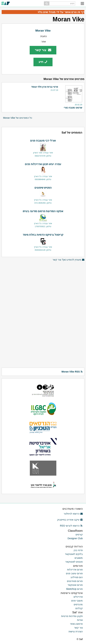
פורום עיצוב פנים (74, 573)
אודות (80, 620)
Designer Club (75, 538)
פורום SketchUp (74, 589)
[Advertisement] (43, 285)
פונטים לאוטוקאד (74, 562)
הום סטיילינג (77, 577)
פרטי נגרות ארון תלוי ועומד (45, 87)
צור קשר (43, 50)
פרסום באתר (76, 624)
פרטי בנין (78, 550)
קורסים (79, 535)
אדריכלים (78, 597)
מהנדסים (78, 604)
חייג (43, 62)
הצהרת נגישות (76, 631)
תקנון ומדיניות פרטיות (72, 616)
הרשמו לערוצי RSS (71, 526)
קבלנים (79, 608)
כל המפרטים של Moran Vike (18, 118)
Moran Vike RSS (72, 372)
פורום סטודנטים (75, 581)
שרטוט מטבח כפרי (73, 108)
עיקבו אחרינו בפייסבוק (70, 520)
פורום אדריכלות (75, 570)
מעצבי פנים (77, 601)
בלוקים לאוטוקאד (74, 554)
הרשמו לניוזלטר (73, 514)
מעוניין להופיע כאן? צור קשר (68, 260)
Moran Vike (43, 31)
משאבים (79, 558)
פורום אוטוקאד (75, 585)
